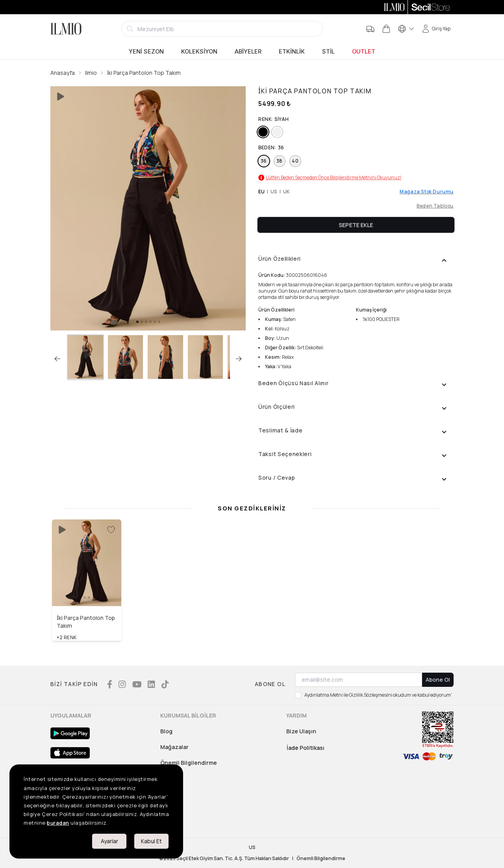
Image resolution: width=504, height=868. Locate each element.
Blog (166, 731)
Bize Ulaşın (301, 731)
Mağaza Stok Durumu (427, 192)
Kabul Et (151, 841)
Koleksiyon (199, 52)
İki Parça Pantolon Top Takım (144, 73)
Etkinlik (292, 52)
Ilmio (91, 73)
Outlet (364, 52)
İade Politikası (306, 748)
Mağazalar (174, 747)
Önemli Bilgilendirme (189, 763)
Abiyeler (248, 52)
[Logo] (66, 29)
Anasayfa (63, 73)
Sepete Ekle (356, 225)
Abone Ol (438, 680)
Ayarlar (109, 841)
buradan (58, 823)
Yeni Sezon (146, 52)
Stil (328, 52)
